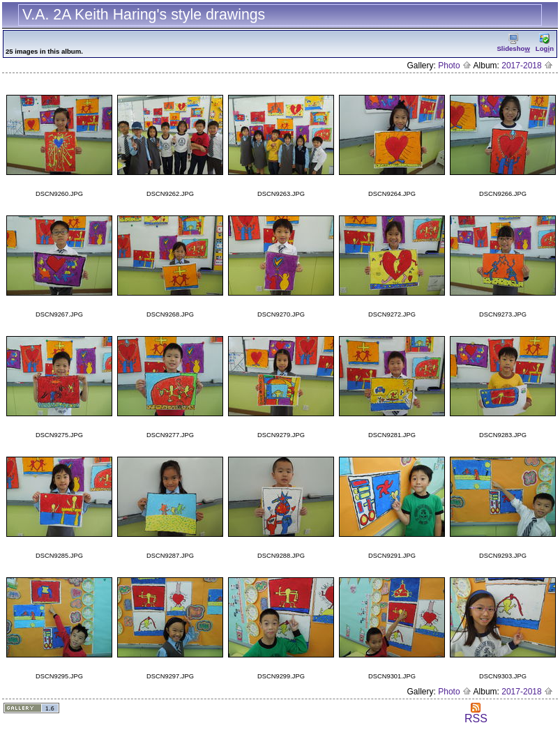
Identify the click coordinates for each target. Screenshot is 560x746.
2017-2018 (527, 66)
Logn (545, 43)
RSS (476, 714)
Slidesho (513, 43)
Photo (455, 66)
